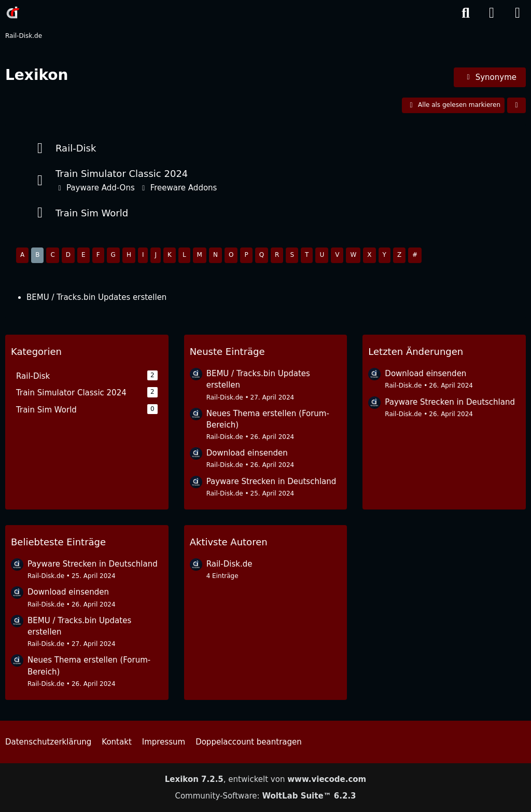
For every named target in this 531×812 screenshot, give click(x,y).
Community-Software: (265, 796)
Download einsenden (247, 453)
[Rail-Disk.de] (13, 12)
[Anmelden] (492, 13)
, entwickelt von (265, 779)
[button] (516, 105)
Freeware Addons (184, 188)
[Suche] (466, 13)
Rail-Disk (76, 148)
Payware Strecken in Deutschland (271, 481)
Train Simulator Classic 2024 (122, 174)
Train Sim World (92, 213)
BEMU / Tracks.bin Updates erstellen (96, 297)
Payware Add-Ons (101, 188)
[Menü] (518, 13)
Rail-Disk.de (225, 397)
